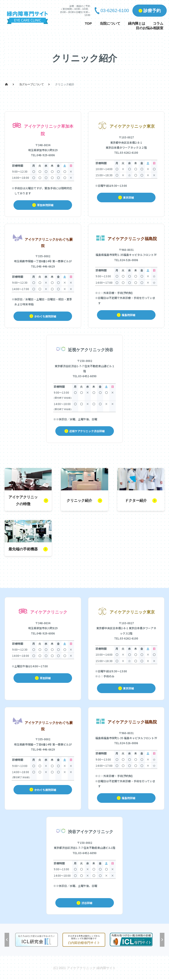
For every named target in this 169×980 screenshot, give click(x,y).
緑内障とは (137, 23)
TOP (88, 23)
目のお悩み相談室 (150, 28)
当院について (110, 23)
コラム (158, 23)
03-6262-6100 (115, 10)
